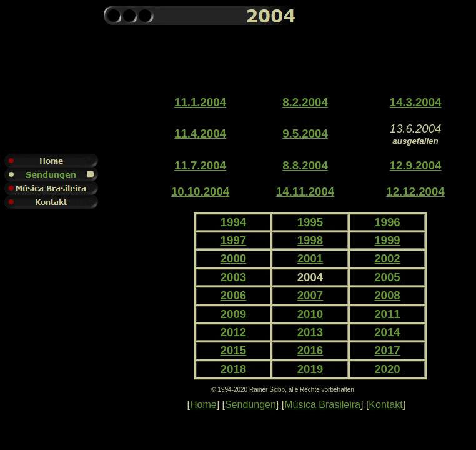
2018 (234, 369)
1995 (310, 222)
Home (203, 405)
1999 (387, 240)
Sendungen (250, 405)
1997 (234, 240)
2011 (387, 314)
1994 (234, 222)
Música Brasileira (322, 405)
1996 (387, 222)
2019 (310, 369)
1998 (310, 240)
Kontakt (385, 405)
